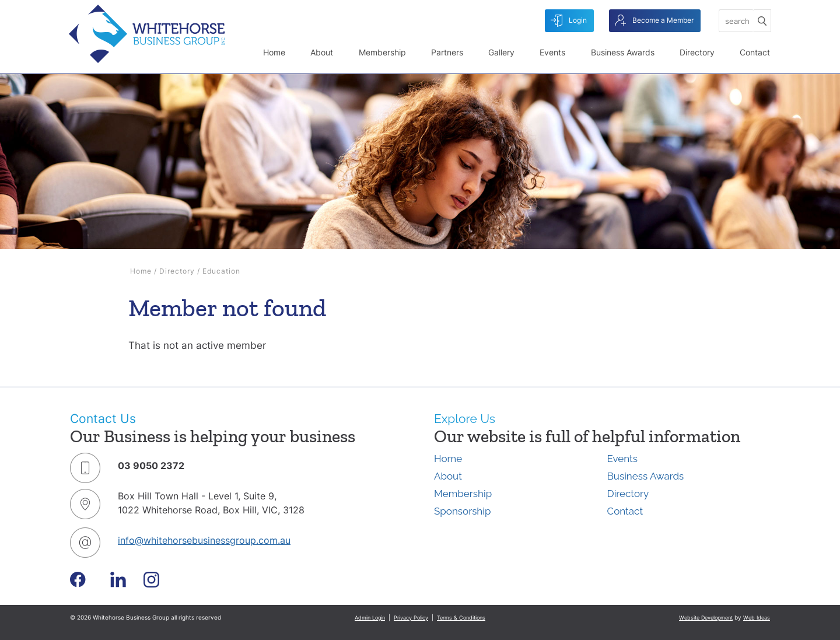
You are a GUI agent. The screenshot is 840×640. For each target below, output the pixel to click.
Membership (382, 52)
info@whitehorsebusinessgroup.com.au (204, 540)
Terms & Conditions (461, 618)
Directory (697, 52)
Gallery (501, 52)
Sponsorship (462, 511)
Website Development (706, 618)
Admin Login (370, 618)
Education (221, 271)
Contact (755, 52)
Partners (447, 52)
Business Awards (623, 52)
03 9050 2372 (151, 466)
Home (274, 52)
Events (552, 52)
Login (569, 21)
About (322, 52)
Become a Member (654, 21)
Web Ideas (757, 618)
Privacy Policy (411, 618)
